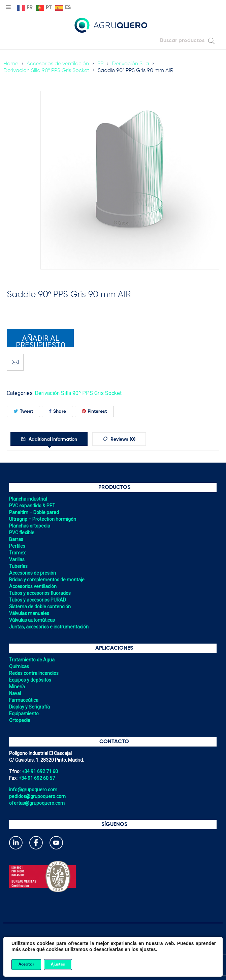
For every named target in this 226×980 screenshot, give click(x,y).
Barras (16, 539)
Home (11, 64)
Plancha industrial (28, 499)
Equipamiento (24, 714)
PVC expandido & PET (32, 506)
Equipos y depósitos (30, 680)
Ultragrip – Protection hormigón (43, 519)
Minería (17, 687)
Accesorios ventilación (33, 586)
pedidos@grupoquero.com (37, 796)
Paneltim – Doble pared (34, 512)
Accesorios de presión (33, 573)
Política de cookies (113, 948)
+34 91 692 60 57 (37, 778)
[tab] (49, 439)
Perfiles (17, 546)
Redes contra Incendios (34, 673)
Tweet (23, 411)
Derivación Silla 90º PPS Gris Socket (46, 71)
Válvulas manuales (29, 613)
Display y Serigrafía (29, 707)
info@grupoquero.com (33, 790)
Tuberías (18, 566)
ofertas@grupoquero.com (37, 803)
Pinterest (94, 411)
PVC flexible (22, 533)
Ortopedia (20, 720)
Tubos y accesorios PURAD (38, 600)
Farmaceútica (24, 700)
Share (57, 411)
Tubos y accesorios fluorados (40, 593)
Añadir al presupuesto (41, 341)
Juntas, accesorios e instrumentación (49, 627)
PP (100, 64)
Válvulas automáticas (32, 620)
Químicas (19, 666)
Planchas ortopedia (30, 526)
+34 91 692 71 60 (40, 771)
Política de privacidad (113, 941)
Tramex (17, 553)
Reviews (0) (122, 439)
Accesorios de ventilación (58, 64)
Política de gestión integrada (113, 955)
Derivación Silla (130, 64)
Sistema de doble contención (40, 607)
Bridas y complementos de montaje (47, 580)
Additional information (52, 439)
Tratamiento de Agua (32, 660)
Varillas (17, 559)
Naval (15, 693)
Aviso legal (113, 961)
